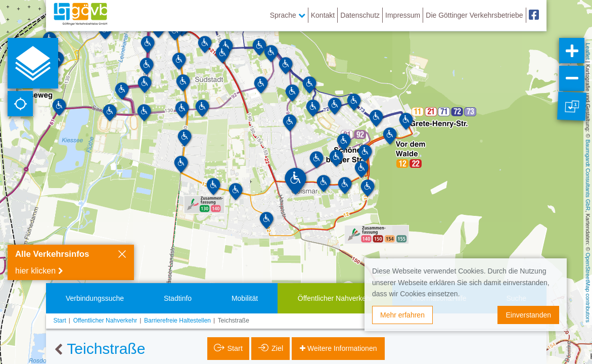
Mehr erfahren (402, 315)
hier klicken (35, 271)
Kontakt (323, 15)
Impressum (403, 15)
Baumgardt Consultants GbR (588, 175)
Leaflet (588, 51)
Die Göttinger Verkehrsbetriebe (474, 15)
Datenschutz (360, 15)
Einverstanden (528, 315)
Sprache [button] (288, 15)
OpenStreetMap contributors (588, 288)
